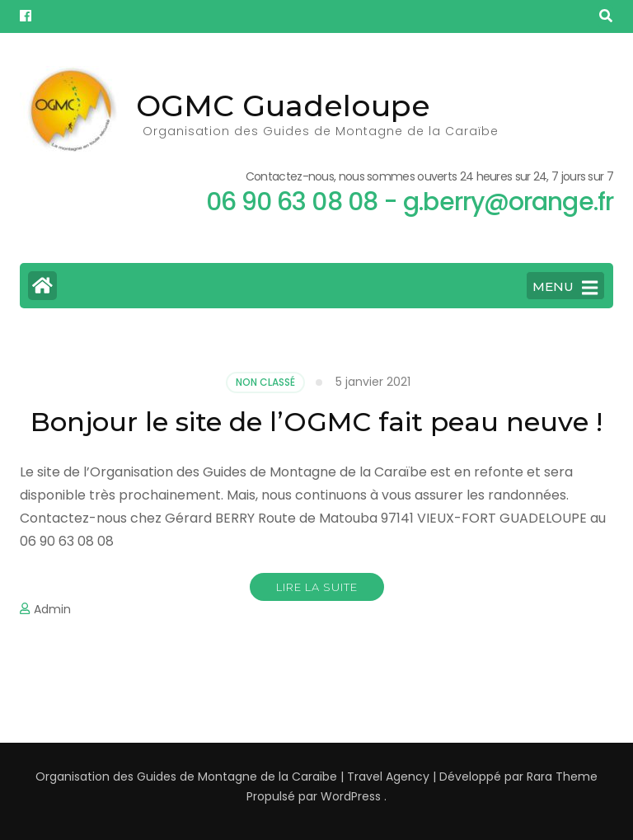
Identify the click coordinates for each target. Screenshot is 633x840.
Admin (52, 609)
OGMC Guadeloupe (283, 106)
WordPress (351, 796)
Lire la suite (317, 587)
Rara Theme (562, 777)
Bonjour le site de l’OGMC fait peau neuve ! (316, 422)
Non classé (265, 382)
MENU (565, 288)
